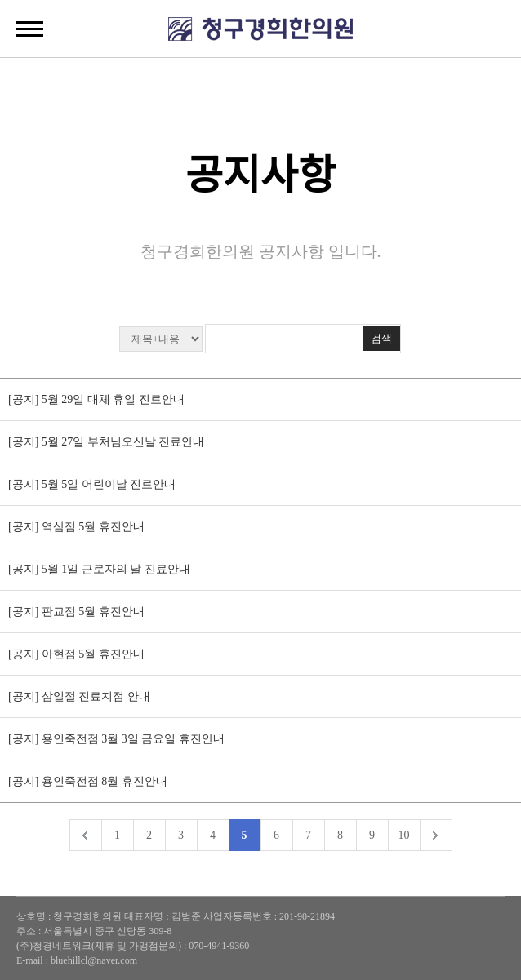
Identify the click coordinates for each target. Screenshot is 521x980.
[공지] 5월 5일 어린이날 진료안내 (92, 484)
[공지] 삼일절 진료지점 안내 (79, 696)
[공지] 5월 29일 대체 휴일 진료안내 (96, 399)
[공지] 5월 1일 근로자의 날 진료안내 (99, 569)
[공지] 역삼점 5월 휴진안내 (76, 527)
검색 (381, 338)
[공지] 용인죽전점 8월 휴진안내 (88, 781)
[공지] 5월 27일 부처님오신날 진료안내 (106, 442)
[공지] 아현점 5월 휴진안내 (76, 654)
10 (404, 835)
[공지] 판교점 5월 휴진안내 (76, 612)
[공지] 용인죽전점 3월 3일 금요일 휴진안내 (118, 739)
